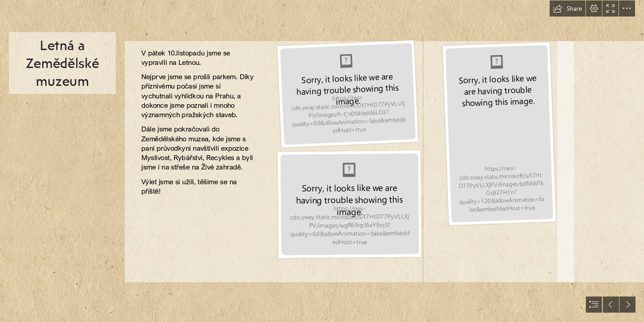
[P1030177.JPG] (499, 133)
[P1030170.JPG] (349, 205)
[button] (568, 8)
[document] (322, 161)
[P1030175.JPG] (347, 94)
